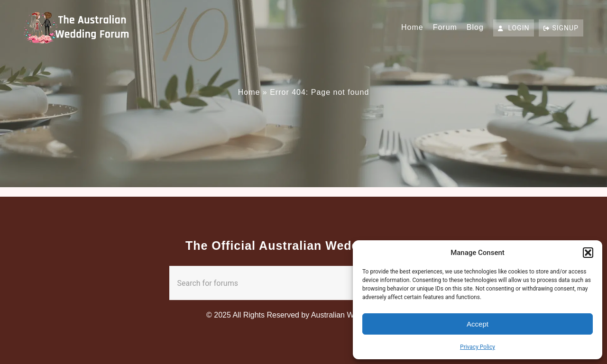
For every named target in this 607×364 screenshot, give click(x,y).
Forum (445, 27)
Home (412, 27)
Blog (475, 27)
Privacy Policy (478, 347)
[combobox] (285, 283)
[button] (588, 253)
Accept (478, 324)
